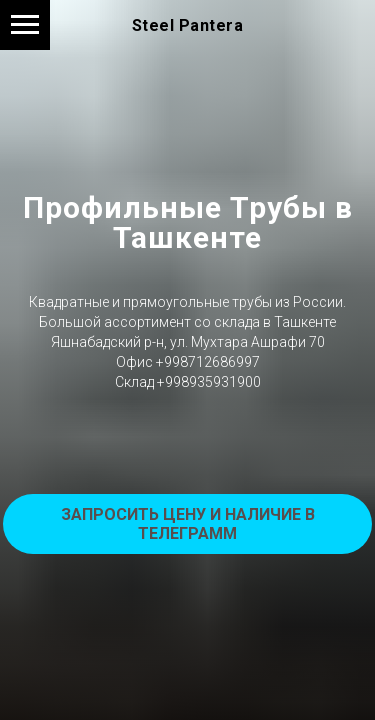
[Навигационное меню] (25, 25)
